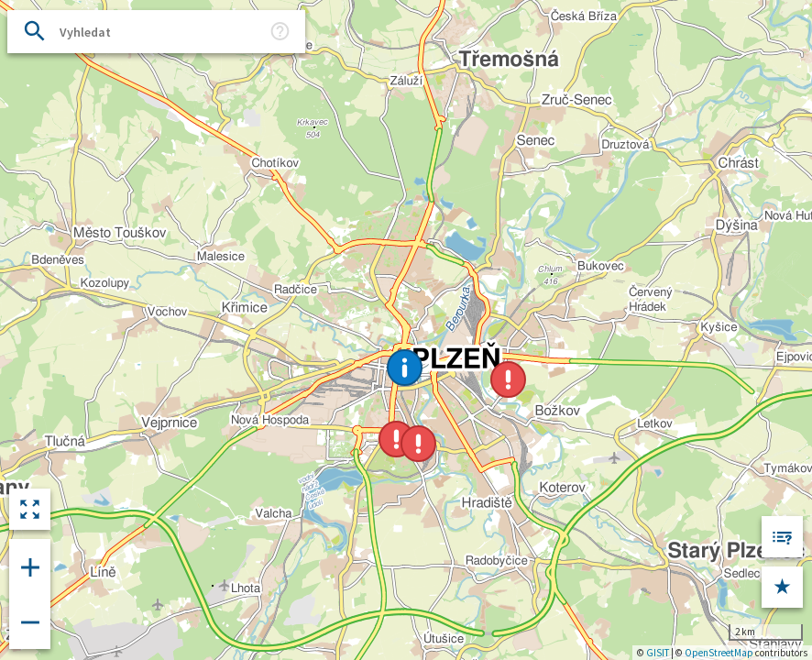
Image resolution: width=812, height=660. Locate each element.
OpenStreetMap (719, 653)
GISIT (658, 653)
